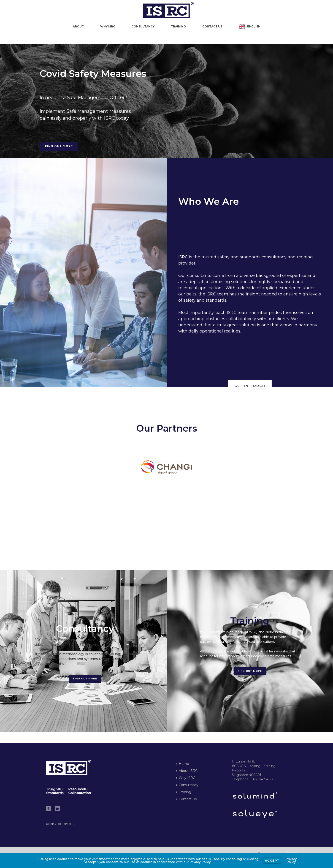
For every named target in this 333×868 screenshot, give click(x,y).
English (254, 26)
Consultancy (143, 26)
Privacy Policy (291, 860)
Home (183, 764)
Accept (272, 860)
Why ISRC (108, 26)
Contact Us (212, 26)
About (78, 26)
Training (178, 26)
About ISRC (187, 771)
